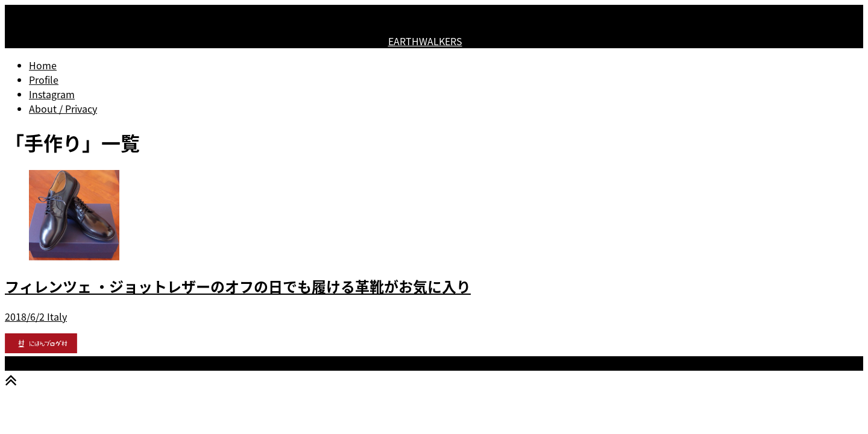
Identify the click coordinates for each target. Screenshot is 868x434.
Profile (44, 80)
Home (43, 65)
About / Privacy (63, 108)
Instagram (52, 94)
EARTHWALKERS (425, 41)
